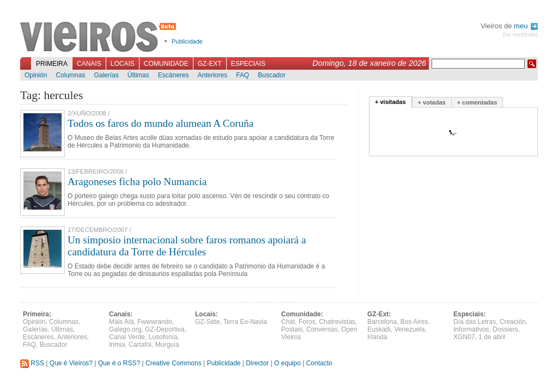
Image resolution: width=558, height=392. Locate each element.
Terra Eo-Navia (245, 322)
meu (526, 26)
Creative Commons (174, 363)
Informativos (471, 329)
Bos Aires (414, 322)
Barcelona (382, 322)
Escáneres (174, 75)
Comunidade (166, 64)
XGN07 (464, 337)
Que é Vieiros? (71, 363)
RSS (32, 363)
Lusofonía (163, 337)
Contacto (319, 363)
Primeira (52, 64)
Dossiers (505, 329)
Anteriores (212, 75)
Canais (89, 64)
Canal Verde (127, 337)
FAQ (242, 75)
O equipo (287, 363)
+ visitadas (390, 102)
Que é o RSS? (119, 363)
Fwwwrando (155, 322)
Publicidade (187, 41)
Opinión (36, 75)
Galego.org (125, 329)
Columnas (70, 75)
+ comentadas (477, 102)
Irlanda (377, 337)
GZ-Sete (207, 322)
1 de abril (492, 337)
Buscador (272, 75)
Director (257, 363)
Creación (513, 322)
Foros (307, 322)
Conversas (322, 329)
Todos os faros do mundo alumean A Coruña (160, 123)
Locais (123, 64)
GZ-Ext (210, 64)
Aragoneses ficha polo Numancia (137, 182)
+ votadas (432, 102)
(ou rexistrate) (520, 35)
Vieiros (100, 38)
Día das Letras (475, 322)
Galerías (106, 75)
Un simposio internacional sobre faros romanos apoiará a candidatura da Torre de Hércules (187, 246)
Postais (292, 329)
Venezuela (409, 329)
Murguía (167, 345)
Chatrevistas (337, 322)
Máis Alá (121, 322)
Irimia (117, 345)
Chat (288, 322)
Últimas (138, 75)
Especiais (248, 64)
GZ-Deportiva (165, 329)
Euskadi (379, 329)
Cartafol (140, 345)
